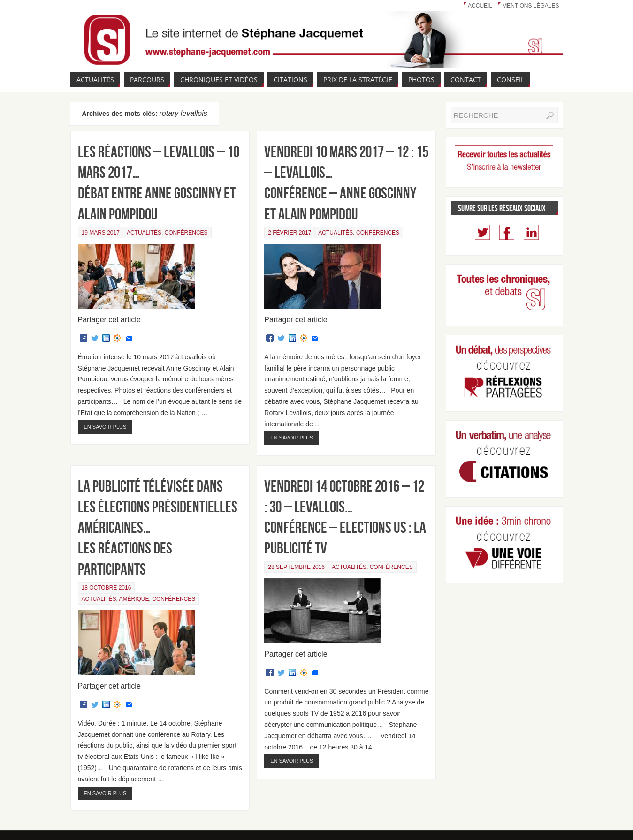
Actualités (144, 233)
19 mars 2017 (101, 233)
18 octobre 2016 (107, 588)
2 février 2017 (290, 233)
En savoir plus (105, 427)
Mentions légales (530, 6)
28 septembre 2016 (296, 567)
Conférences (186, 233)
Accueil (480, 6)
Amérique (134, 599)
